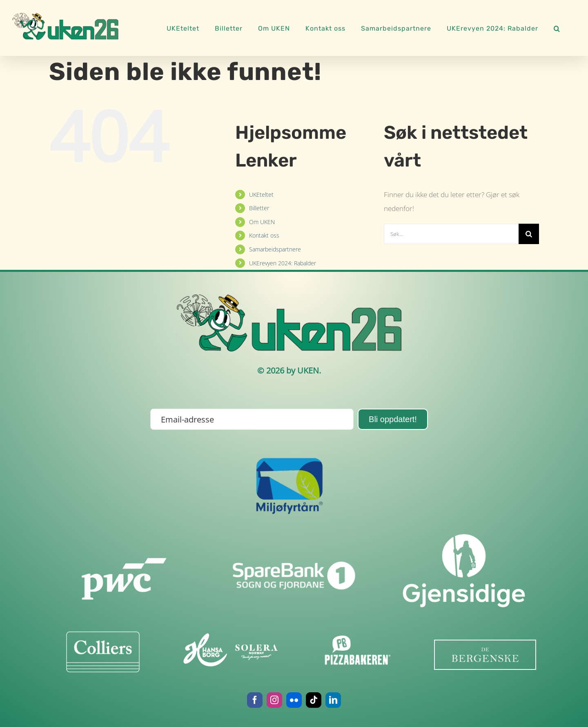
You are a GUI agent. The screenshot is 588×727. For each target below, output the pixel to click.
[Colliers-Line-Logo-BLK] (103, 652)
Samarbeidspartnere (275, 249)
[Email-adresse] (252, 419)
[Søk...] (451, 234)
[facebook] (255, 700)
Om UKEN (262, 222)
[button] (557, 27)
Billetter (259, 208)
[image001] (230, 650)
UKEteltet (261, 195)
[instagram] (274, 700)
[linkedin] (333, 700)
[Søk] (529, 234)
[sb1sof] (294, 537)
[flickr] (294, 700)
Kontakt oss (264, 235)
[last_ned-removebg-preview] (485, 655)
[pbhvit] (358, 652)
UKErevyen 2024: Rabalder (283, 263)
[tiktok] (314, 700)
